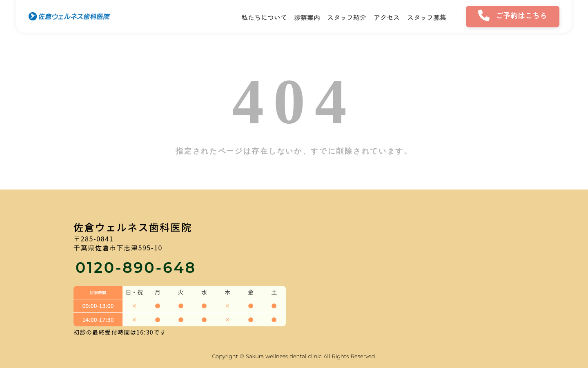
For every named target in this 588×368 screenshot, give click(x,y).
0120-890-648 (136, 268)
